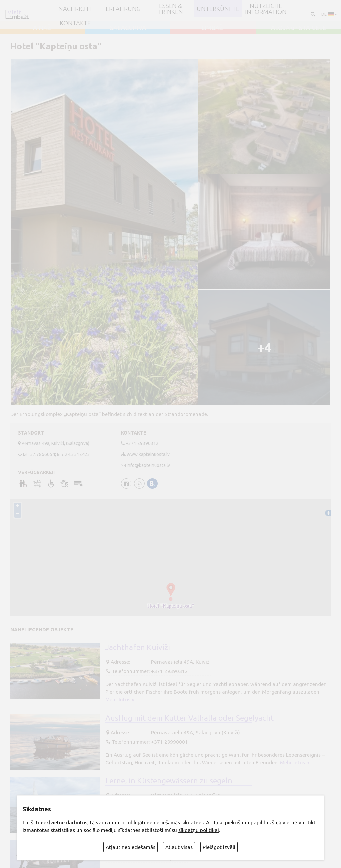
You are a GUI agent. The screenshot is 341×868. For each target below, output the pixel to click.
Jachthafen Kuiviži (138, 647)
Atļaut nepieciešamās (130, 847)
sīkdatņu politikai (199, 830)
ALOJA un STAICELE (299, 28)
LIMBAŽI (213, 28)
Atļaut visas (179, 847)
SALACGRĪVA (128, 28)
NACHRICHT (75, 9)
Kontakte (75, 23)
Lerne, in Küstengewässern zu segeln (169, 780)
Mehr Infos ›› (120, 699)
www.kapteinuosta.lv (148, 454)
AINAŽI (43, 28)
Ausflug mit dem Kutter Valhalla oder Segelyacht (189, 717)
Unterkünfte (218, 9)
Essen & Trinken (170, 9)
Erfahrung (123, 9)
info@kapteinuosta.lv (148, 465)
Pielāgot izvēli (219, 847)
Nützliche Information (266, 9)
